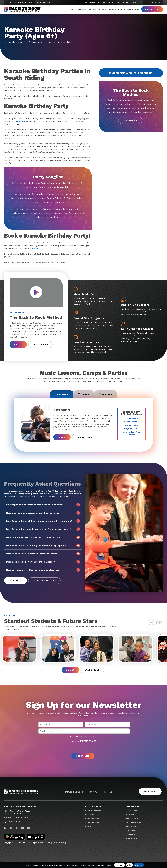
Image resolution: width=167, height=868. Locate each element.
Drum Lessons (131, 426)
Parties (101, 9)
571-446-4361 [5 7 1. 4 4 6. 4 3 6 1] (153, 2)
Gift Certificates (133, 824)
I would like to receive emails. (84, 738)
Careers (89, 828)
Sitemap (63, 844)
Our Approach (130, 121)
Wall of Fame (133, 9)
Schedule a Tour (93, 824)
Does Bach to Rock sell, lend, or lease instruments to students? (43, 522)
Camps (91, 9)
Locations (130, 835)
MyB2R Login (95, 2)
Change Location (44, 2)
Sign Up (18, 345)
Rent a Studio (132, 828)
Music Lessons (78, 9)
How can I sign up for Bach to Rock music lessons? (43, 571)
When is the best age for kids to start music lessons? (43, 538)
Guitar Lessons (131, 422)
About (121, 9)
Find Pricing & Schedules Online (131, 73)
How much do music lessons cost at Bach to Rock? (43, 513)
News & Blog (132, 820)
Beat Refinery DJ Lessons (131, 434)
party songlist (22, 121)
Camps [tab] (84, 395)
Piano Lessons (131, 419)
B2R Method (131, 812)
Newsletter (123, 2)
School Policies (92, 820)
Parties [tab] (107, 395)
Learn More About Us (44, 581)
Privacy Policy (52, 844)
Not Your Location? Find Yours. (16, 819)
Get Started (15, 581)
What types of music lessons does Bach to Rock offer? (43, 505)
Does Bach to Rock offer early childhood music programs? (43, 546)
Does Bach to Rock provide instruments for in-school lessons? (43, 530)
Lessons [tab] (59, 395)
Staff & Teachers (93, 812)
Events (111, 9)
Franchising (109, 2)
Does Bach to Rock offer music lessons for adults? (43, 554)
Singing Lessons (131, 429)
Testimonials (132, 816)
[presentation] (83, 749)
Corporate (133, 808)
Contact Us (136, 2)
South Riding (93, 808)
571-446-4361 (13, 823)
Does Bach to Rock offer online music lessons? (43, 562)
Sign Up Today (152, 9)
